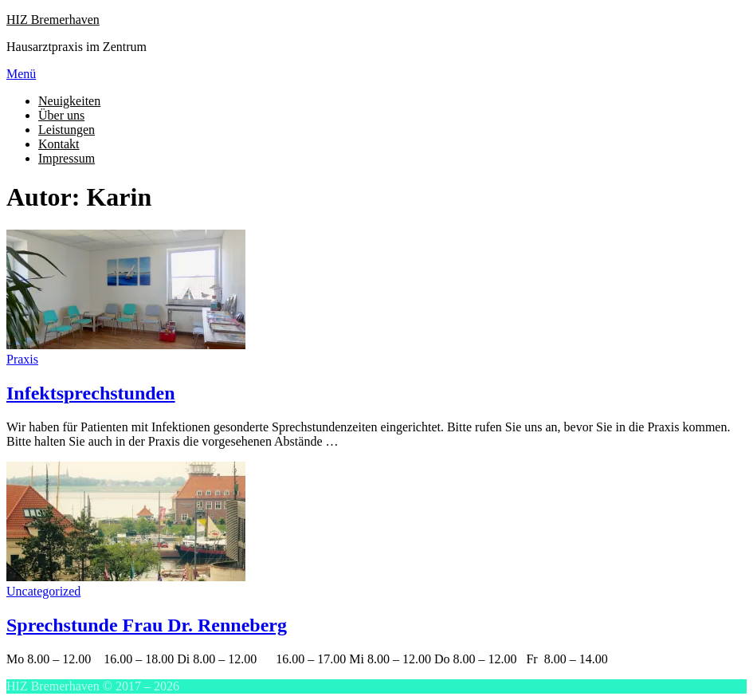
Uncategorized (43, 591)
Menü (21, 74)
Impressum (67, 158)
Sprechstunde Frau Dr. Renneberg (147, 625)
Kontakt (59, 144)
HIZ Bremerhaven (53, 20)
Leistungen (67, 130)
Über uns (61, 115)
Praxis (22, 359)
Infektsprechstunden (91, 393)
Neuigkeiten (69, 101)
